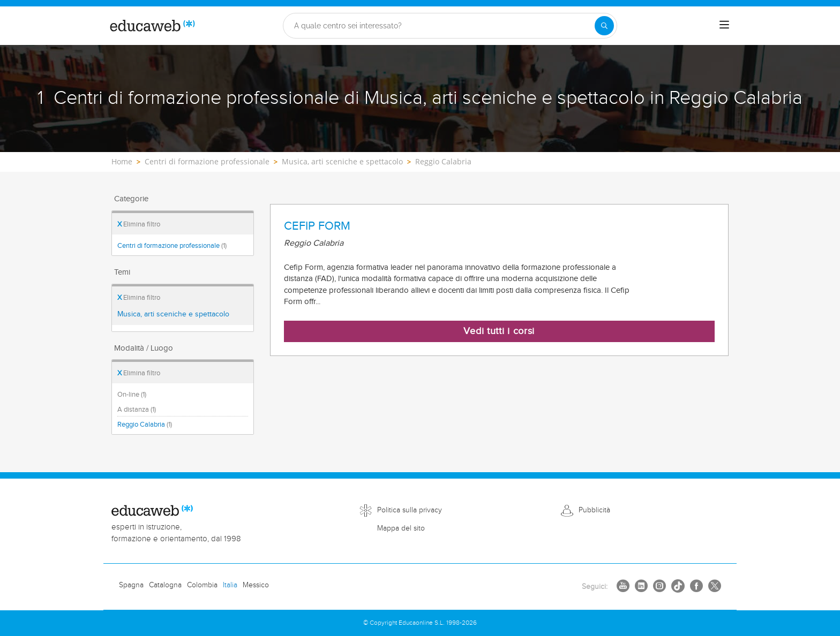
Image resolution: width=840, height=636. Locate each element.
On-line (132, 395)
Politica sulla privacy (410, 510)
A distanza (137, 410)
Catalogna (165, 585)
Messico (256, 585)
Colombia (202, 585)
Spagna (131, 585)
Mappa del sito (401, 528)
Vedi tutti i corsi (499, 331)
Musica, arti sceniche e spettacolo (173, 314)
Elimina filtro (139, 224)
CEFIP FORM (317, 226)
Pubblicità (594, 510)
